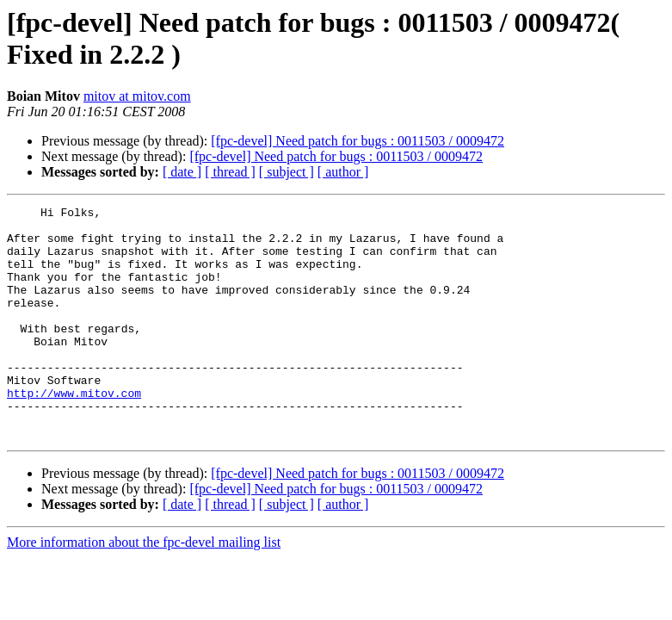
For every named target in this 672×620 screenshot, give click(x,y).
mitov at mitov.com (137, 96)
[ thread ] (230, 172)
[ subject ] (287, 172)
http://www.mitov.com (74, 431)
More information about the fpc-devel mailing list (144, 589)
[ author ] (343, 172)
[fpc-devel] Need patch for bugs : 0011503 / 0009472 (358, 141)
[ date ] (182, 172)
